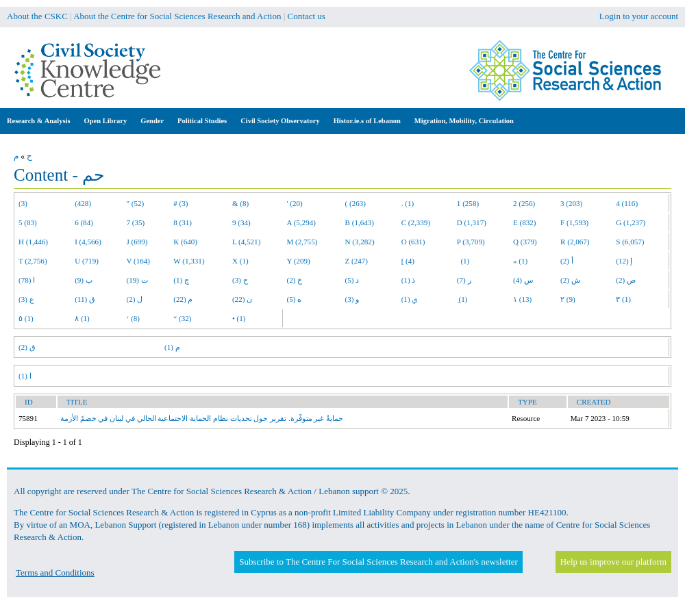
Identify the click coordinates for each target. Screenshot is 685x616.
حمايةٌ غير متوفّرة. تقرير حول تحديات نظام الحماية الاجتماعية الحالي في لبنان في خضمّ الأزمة (202, 418)
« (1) (520, 261)
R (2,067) (575, 242)
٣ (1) (623, 299)
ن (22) (242, 299)
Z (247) (357, 261)
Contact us (307, 16)
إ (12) (624, 261)
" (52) (136, 203)
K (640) (185, 242)
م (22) (183, 299)
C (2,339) (416, 222)
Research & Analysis (39, 121)
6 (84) (84, 222)
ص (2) (626, 280)
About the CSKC (37, 16)
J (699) (137, 242)
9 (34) (241, 222)
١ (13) (522, 299)
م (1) (172, 347)
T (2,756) (33, 261)
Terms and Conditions (55, 573)
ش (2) (570, 280)
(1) (463, 261)
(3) (23, 203)
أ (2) (567, 261)
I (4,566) (88, 242)
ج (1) (181, 280)
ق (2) (27, 347)
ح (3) (240, 280)
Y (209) (299, 261)
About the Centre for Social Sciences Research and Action (177, 16)
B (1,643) (360, 222)
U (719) (87, 261)
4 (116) (627, 203)
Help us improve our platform (613, 562)
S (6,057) (630, 242)
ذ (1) (409, 280)
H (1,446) (33, 242)
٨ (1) (82, 318)
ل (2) (135, 299)
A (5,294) (301, 222)
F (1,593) (574, 222)
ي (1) (410, 299)
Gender (152, 121)
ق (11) (85, 299)
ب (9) (84, 280)
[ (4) (408, 261)
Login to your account (639, 16)
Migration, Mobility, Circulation (464, 121)
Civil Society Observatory (280, 121)
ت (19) (137, 280)
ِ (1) (462, 299)
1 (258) (468, 203)
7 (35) (136, 222)
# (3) (180, 203)
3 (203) (571, 203)
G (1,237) (631, 222)
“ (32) (182, 318)
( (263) (356, 203)
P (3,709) (471, 242)
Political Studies (202, 121)
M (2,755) (302, 242)
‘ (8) (133, 318)
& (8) (240, 203)
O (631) (413, 242)
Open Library (106, 121)
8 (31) (183, 222)
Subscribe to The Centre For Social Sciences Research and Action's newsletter (378, 562)
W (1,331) (189, 261)
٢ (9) (568, 299)
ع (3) (26, 299)
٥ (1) (26, 318)
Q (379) (525, 242)
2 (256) (524, 203)
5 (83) (28, 222)
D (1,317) (472, 222)
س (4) (523, 280)
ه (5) (295, 299)
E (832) (525, 222)
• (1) (239, 318)
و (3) (352, 299)
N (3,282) (360, 242)
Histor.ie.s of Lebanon (367, 121)
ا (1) (25, 376)
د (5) (352, 280)
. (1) (408, 203)
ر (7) (464, 280)
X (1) (240, 261)
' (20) (295, 203)
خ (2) (295, 280)
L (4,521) (246, 242)
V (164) (139, 261)
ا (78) (27, 280)
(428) (83, 203)
